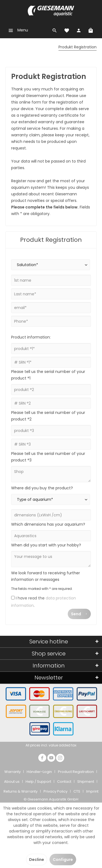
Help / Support (38, 782)
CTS (77, 791)
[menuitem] (17, 30)
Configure (63, 860)
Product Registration (76, 772)
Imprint (92, 791)
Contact (64, 782)
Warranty (13, 772)
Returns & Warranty (21, 791)
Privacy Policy (55, 791)
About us (12, 782)
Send (79, 613)
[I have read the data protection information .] (13, 598)
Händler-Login (39, 772)
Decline (37, 860)
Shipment (86, 782)
